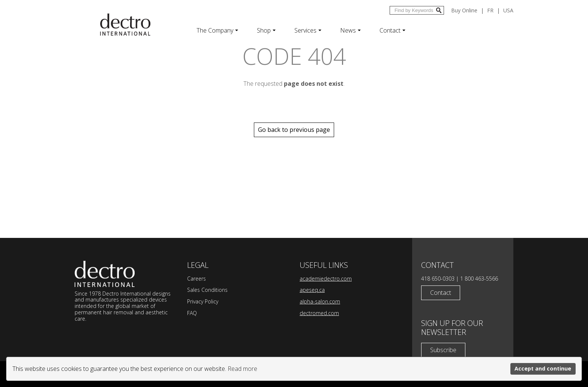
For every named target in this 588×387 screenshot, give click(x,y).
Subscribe (443, 350)
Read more (242, 369)
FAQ (192, 313)
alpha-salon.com (320, 301)
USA (508, 10)
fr (490, 10)
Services (308, 30)
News (350, 30)
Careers (196, 279)
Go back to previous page (294, 130)
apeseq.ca (312, 290)
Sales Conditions (207, 290)
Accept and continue (543, 368)
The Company (217, 30)
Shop (266, 30)
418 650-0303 (438, 279)
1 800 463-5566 (479, 279)
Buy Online (464, 10)
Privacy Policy (203, 301)
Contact (392, 30)
